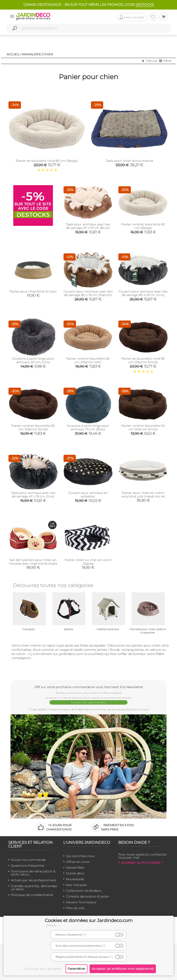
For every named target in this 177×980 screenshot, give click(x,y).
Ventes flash (75, 868)
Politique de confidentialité (32, 895)
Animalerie (31, 54)
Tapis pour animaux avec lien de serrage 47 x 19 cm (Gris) (33, 495)
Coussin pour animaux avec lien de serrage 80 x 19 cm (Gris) (143, 293)
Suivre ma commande (28, 860)
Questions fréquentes (28, 866)
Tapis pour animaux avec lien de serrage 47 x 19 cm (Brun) (88, 226)
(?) (84, 935)
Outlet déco (75, 873)
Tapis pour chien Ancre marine (129, 161)
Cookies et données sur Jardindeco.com (89, 920)
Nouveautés (75, 879)
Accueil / (14, 54)
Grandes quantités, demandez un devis (34, 888)
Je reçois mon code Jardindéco (89, 702)
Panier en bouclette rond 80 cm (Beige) (47, 161)
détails (54, 925)
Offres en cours (78, 862)
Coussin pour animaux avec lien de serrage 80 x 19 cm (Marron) (88, 293)
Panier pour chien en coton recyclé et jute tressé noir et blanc (143, 496)
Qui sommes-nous (80, 856)
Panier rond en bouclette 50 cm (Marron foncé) (143, 427)
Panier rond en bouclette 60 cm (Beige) (143, 226)
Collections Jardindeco (84, 891)
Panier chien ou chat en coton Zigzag (88, 562)
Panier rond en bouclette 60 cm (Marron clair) (88, 360)
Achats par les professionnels (34, 880)
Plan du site (75, 908)
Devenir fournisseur (81, 902)
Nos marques (76, 885)
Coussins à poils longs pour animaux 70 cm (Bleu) (88, 427)
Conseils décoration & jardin (88, 896)
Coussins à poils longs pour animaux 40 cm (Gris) (33, 360)
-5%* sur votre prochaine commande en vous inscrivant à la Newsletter (88, 687)
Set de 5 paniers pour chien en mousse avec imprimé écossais (33, 562)
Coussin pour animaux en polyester (88, 495)
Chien (48, 54)
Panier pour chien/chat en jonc (33, 291)
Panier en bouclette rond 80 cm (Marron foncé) (143, 360)
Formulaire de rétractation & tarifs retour (33, 873)
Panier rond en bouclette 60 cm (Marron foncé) (33, 427)
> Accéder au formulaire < (141, 863)
